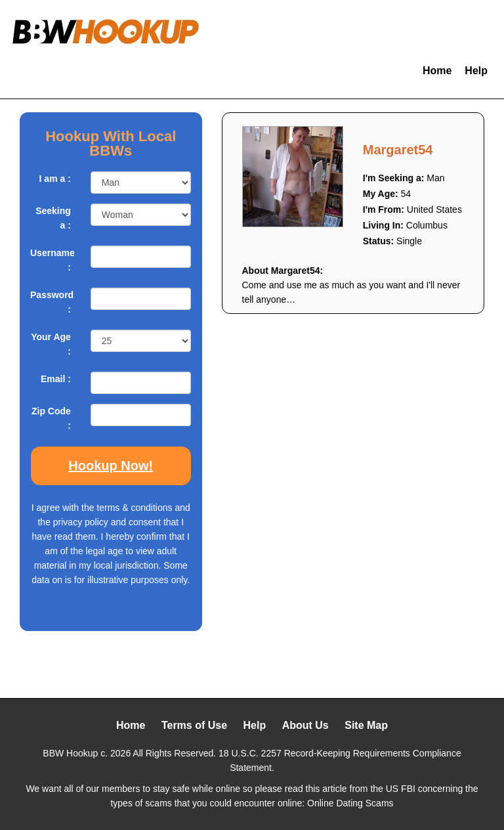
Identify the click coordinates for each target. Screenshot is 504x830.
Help (476, 71)
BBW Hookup (70, 753)
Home (437, 71)
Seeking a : (53, 218)
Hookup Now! (111, 466)
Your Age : (51, 344)
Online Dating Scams (350, 803)
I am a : (55, 179)
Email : (56, 379)
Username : (51, 260)
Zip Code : (51, 418)
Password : (51, 302)
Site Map (366, 725)
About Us (305, 725)
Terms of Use (194, 725)
